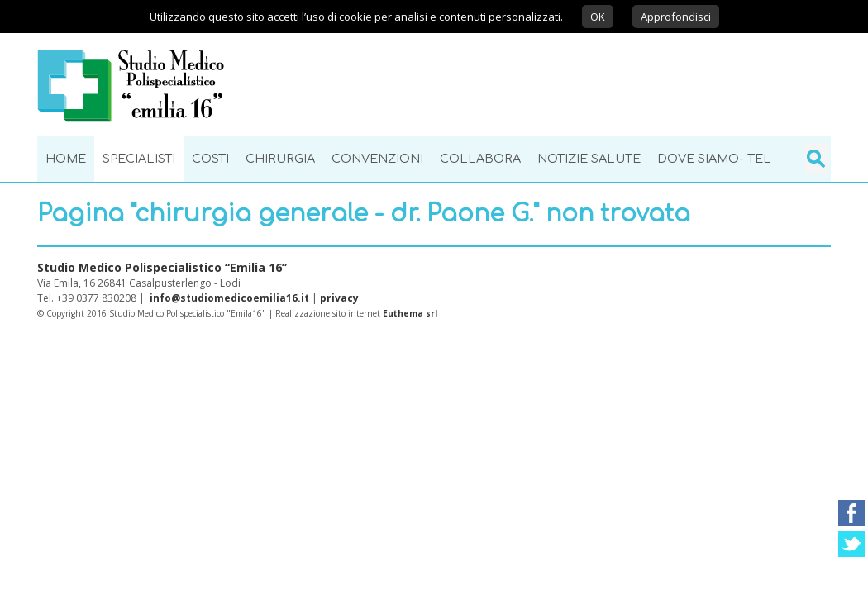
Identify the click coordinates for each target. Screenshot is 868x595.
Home (66, 159)
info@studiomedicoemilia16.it (229, 298)
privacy (339, 298)
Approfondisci (676, 17)
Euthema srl (410, 313)
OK (598, 17)
